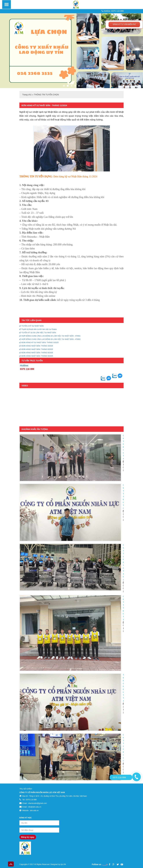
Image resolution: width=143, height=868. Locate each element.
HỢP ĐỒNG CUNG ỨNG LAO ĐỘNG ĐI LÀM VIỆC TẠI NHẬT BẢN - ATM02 (50, 339)
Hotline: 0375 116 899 (113, 11)
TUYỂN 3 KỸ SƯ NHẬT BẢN (31, 326)
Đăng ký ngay (28, 837)
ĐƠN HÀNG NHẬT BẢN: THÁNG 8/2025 (36, 353)
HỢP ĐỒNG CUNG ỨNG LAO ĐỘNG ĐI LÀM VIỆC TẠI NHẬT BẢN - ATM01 (50, 336)
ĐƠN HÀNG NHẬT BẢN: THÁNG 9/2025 (36, 356)
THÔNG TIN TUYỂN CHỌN (46, 95)
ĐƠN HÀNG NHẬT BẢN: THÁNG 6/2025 (36, 349)
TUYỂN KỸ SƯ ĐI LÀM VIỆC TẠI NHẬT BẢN (38, 333)
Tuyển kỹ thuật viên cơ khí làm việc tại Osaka (38, 329)
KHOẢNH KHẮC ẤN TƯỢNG (35, 429)
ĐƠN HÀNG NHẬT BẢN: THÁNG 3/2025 (36, 346)
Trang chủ (27, 95)
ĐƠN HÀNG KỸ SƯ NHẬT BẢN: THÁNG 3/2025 (39, 343)
